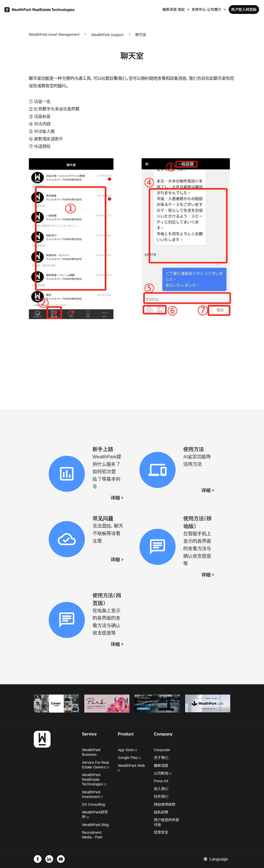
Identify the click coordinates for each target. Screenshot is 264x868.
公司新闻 (163, 773)
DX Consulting (94, 804)
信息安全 (161, 832)
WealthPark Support (107, 35)
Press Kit (161, 781)
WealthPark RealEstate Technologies (94, 779)
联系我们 (161, 796)
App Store (127, 750)
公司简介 (214, 10)
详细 (115, 498)
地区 (181, 10)
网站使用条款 (165, 804)
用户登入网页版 (244, 10)
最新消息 (170, 10)
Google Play (129, 758)
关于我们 (161, 758)
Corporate (162, 750)
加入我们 (161, 789)
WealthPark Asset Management (54, 34)
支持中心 (199, 10)
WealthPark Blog (95, 825)
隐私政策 (161, 812)
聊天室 (141, 35)
